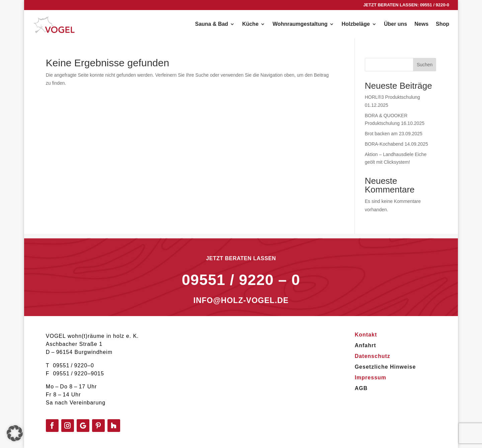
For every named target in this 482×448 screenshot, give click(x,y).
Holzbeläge (355, 24)
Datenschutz (373, 356)
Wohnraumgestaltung (300, 24)
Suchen (425, 65)
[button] (15, 433)
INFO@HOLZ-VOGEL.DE (241, 309)
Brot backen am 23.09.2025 (394, 134)
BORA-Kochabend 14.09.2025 (396, 144)
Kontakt (366, 335)
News (421, 24)
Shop (443, 24)
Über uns (395, 24)
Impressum (371, 378)
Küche (250, 24)
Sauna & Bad (212, 24)
